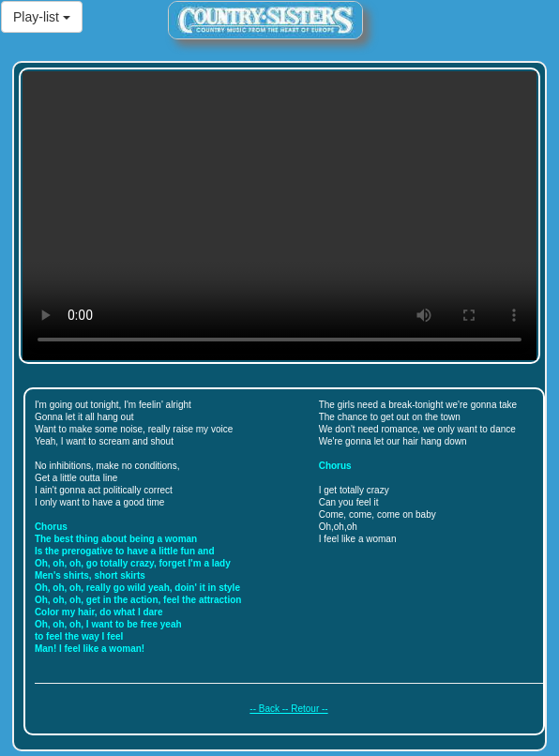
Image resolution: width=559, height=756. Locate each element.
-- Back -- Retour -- (288, 709)
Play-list (42, 17)
